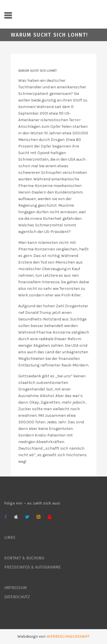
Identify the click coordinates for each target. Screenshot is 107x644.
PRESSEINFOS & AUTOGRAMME (33, 567)
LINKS (10, 538)
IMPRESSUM (15, 588)
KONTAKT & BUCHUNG (24, 558)
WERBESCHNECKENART (68, 636)
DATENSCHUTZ (17, 597)
